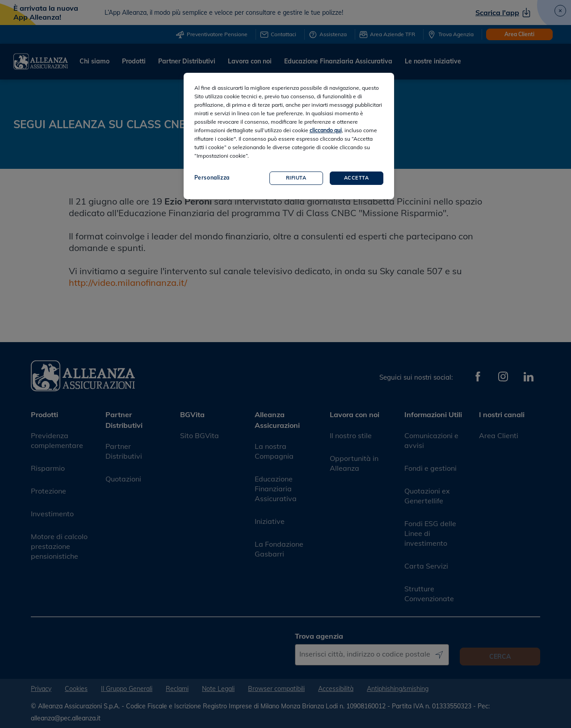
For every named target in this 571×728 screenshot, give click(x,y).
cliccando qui (326, 130)
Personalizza (212, 178)
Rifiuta (296, 178)
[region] (289, 136)
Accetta (357, 178)
